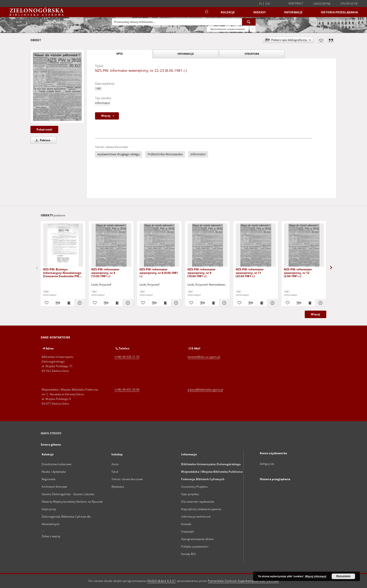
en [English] (268, 4)
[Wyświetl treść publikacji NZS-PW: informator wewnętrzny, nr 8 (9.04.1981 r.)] (165, 303)
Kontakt (186, 524)
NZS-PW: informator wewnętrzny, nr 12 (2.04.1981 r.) (298, 273)
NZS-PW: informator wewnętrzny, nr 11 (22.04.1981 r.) (250, 273)
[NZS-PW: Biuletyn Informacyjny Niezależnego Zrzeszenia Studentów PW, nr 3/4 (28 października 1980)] (63, 245)
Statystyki (187, 532)
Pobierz (42, 140)
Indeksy (260, 12)
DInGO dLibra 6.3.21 (162, 581)
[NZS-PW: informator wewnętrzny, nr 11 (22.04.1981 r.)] (256, 245)
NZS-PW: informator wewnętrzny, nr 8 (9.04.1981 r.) (159, 273)
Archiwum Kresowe (54, 487)
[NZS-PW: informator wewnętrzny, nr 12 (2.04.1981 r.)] (304, 245)
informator (103, 103)
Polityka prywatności (195, 546)
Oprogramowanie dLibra (197, 539)
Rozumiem (343, 576)
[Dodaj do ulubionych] (321, 40)
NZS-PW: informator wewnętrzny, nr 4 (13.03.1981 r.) (105, 273)
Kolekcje (228, 12)
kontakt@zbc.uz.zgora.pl (204, 357)
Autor (115, 464)
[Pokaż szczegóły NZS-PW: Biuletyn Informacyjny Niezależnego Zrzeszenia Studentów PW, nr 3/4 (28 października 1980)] (79, 303)
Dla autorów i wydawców (198, 502)
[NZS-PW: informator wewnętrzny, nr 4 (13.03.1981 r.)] (111, 245)
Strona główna (51, 445)
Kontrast (296, 3)
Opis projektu (190, 494)
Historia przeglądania (339, 12)
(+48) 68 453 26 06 (127, 390)
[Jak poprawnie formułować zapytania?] (253, 29)
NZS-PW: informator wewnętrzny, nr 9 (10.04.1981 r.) (201, 273)
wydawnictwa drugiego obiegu (119, 154)
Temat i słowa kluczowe (127, 479)
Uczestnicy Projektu (194, 487)
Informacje (293, 12)
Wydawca (118, 487)
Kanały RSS (188, 554)
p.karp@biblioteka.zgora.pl (205, 390)
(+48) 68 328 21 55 (127, 357)
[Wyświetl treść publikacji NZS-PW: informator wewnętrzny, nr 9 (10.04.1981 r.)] (213, 303)
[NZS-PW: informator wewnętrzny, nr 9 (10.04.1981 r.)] (207, 245)
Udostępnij (322, 4)
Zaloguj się (349, 3)
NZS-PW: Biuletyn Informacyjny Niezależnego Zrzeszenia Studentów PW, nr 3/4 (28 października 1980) (62, 273)
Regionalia (49, 479)
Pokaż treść (44, 129)
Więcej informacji (316, 576)
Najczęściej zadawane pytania (201, 509)
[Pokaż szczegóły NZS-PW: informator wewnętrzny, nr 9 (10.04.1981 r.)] (224, 303)
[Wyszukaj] (249, 22)
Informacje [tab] (186, 54)
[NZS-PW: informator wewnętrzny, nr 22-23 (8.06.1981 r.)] (57, 86)
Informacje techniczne (196, 517)
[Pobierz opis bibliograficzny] (57, 303)
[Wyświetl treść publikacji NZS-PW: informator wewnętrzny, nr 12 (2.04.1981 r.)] (310, 303)
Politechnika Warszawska (165, 154)
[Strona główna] (206, 12)
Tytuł (115, 472)
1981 (98, 89)
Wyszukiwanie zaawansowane (228, 29)
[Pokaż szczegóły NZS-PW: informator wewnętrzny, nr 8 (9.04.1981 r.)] (176, 303)
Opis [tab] (119, 54)
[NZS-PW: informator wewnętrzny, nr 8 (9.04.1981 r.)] (160, 245)
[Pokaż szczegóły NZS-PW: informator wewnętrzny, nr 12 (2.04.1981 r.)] (320, 303)
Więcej (316, 314)
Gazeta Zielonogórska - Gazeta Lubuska (68, 494)
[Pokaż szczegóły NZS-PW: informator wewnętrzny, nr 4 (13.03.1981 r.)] (127, 303)
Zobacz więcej (51, 536)
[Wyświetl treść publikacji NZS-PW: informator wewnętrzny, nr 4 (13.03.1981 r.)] (117, 303)
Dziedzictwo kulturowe (57, 464)
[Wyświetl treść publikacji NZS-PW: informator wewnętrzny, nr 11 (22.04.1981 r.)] (261, 303)
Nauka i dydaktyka (54, 472)
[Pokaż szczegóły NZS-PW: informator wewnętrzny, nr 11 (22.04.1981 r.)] (272, 303)
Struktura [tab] (252, 54)
